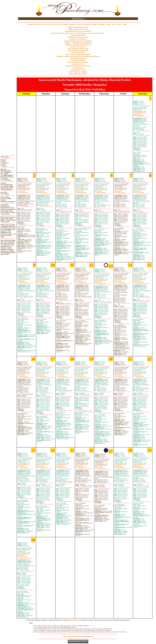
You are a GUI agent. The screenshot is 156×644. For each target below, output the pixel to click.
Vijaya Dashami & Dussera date (78, 49)
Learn (119, 24)
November (86, 24)
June (57, 24)
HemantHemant (120, 467)
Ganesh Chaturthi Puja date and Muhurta (78, 41)
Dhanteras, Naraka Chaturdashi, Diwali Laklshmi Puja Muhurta (78, 56)
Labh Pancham (78, 68)
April (48, 24)
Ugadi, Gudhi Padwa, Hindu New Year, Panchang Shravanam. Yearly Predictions (78, 33)
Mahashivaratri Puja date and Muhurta (78, 31)
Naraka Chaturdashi (78, 60)
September (72, 24)
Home (125, 24)
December (94, 24)
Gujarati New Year (78, 64)
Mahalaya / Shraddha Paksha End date (78, 45)
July (61, 24)
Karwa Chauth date (78, 52)
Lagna (109, 24)
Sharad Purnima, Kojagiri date (78, 51)
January (30, 24)
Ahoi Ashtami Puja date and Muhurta (78, 54)
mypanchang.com (78, 19)
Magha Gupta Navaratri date (78, 29)
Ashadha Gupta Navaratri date (78, 37)
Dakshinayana (140, 113)
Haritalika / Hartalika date (78, 39)
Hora (114, 24)
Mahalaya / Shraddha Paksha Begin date (78, 43)
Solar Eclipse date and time (78, 74)
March (43, 24)
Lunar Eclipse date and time (78, 72)
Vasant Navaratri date (78, 35)
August (65, 24)
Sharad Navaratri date (78, 47)
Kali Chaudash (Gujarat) (78, 58)
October (79, 24)
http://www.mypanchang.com (72, 636)
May (53, 24)
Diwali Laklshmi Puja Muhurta (78, 62)
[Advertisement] (26, 9)
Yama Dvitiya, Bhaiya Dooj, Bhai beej (78, 66)
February (37, 24)
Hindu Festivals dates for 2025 (78, 27)
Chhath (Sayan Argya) (78, 70)
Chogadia (102, 24)
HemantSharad (139, 115)
